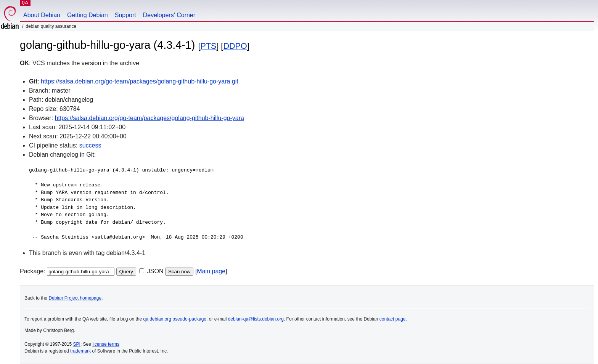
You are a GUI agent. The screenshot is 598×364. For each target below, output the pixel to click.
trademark (80, 351)
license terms (106, 344)
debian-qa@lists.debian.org (256, 319)
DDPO (235, 46)
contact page (393, 319)
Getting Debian (88, 15)
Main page (211, 271)
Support (125, 15)
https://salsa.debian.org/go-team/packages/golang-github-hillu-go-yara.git (140, 81)
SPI (77, 344)
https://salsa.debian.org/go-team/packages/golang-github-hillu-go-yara (149, 118)
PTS (208, 46)
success (90, 145)
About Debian (42, 15)
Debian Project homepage (75, 298)
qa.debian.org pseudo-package (175, 319)
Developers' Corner (169, 15)
